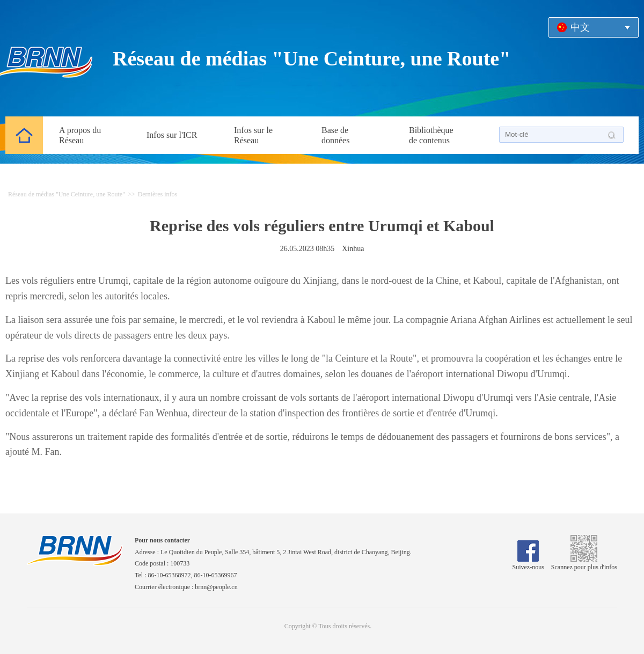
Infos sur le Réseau (253, 135)
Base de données (335, 135)
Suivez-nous (528, 563)
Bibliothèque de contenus (431, 135)
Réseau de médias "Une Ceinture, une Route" (312, 58)
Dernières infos (158, 194)
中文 (580, 27)
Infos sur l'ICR (172, 135)
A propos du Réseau (80, 135)
